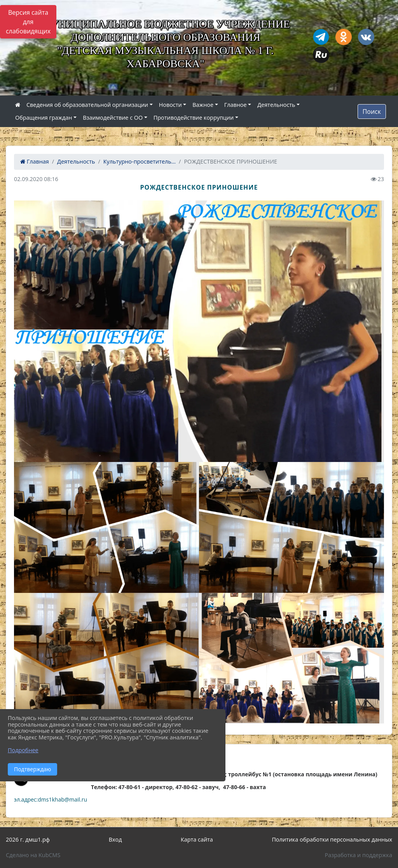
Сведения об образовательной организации (87, 105)
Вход (115, 839)
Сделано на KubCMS (33, 855)
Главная (35, 161)
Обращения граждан (44, 118)
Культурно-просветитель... (140, 161)
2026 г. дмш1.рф (28, 839)
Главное (236, 105)
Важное (203, 105)
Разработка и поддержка (359, 855)
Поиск (372, 112)
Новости (170, 105)
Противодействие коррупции (194, 118)
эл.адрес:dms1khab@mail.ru (51, 799)
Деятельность (276, 105)
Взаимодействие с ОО (113, 118)
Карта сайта (197, 839)
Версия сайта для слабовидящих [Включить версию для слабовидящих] (28, 22)
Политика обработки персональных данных (332, 839)
